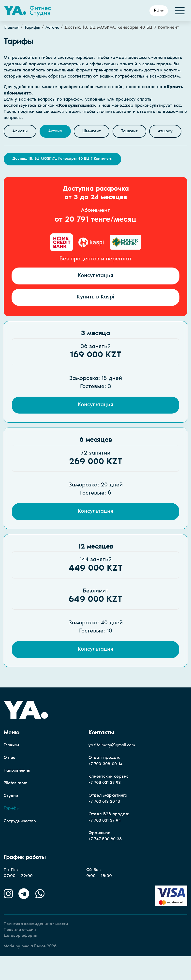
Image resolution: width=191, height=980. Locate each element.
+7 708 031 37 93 (107, 805)
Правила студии (21, 953)
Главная (12, 28)
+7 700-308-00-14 (107, 786)
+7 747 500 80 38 (107, 862)
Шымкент (95, 132)
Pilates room (16, 805)
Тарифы (34, 28)
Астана (55, 28)
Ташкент (135, 132)
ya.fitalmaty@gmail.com (113, 767)
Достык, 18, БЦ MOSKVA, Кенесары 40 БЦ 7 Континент (63, 177)
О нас (10, 780)
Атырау (20, 148)
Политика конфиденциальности (37, 947)
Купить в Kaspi (95, 316)
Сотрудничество (21, 844)
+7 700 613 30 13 (106, 824)
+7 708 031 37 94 (107, 843)
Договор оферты (21, 959)
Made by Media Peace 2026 (33, 970)
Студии (11, 818)
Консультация (95, 294)
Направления (18, 792)
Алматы (21, 132)
